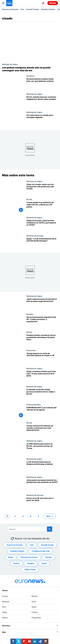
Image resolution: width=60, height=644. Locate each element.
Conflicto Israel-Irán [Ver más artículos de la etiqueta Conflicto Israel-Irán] (41, 551)
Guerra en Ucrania (10, 9)
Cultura (35, 612)
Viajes (5, 612)
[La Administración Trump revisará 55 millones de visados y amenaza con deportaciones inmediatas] (42, 431)
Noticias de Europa (35, 236)
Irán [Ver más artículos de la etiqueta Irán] (32, 545)
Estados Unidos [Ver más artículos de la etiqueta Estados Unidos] (17, 551)
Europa (5, 596)
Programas (36, 618)
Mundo (35, 596)
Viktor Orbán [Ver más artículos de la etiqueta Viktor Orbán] (30, 569)
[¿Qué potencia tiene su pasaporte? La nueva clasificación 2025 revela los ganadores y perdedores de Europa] (42, 485)
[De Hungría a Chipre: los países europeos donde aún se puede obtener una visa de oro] (30, 69)
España (30, 314)
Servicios (6, 626)
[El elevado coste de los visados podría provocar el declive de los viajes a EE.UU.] (42, 394)
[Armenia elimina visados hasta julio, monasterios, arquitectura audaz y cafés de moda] (42, 84)
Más (4, 632)
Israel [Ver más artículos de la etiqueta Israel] (44, 563)
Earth (34, 602)
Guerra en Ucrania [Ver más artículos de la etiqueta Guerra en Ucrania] (15, 545)
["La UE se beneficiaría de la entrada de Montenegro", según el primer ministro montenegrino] (42, 244)
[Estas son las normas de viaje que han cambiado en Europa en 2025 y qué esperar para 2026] (42, 225)
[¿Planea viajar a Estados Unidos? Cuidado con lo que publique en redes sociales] (42, 102)
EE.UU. (29, 199)
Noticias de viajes (10, 64)
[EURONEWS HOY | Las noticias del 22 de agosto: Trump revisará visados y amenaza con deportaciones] (42, 413)
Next (4, 607)
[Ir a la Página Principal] (9, 3)
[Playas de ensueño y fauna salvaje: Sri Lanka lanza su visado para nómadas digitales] (42, 120)
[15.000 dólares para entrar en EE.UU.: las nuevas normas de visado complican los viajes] (42, 449)
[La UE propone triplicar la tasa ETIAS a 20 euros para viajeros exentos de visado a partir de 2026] (42, 503)
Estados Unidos (48, 9)
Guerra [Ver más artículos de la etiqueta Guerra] (17, 563)
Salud (34, 607)
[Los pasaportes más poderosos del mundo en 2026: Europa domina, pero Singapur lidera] (42, 189)
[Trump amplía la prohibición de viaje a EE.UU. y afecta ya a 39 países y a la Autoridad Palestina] (42, 207)
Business (6, 602)
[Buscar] (30, 529)
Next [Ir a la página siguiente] (48, 516)
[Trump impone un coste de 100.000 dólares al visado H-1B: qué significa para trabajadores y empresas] (42, 358)
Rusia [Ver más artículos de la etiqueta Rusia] (11, 557)
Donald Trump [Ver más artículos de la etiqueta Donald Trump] (47, 545)
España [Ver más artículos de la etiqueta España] (48, 557)
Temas (5, 590)
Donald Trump (33, 9)
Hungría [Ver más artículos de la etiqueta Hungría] (31, 563)
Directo (53, 3)
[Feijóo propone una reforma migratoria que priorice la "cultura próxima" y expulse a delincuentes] (42, 322)
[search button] (50, 529)
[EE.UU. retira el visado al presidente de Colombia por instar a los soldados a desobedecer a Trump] (42, 340)
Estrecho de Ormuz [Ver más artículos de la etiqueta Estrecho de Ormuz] (29, 557)
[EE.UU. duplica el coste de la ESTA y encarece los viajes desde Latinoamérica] (42, 376)
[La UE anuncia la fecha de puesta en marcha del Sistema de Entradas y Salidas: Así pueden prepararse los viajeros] (42, 467)
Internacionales (34, 405)
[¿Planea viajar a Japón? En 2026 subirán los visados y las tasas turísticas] (42, 304)
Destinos (31, 76)
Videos (5, 618)
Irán (22, 9)
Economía (31, 350)
